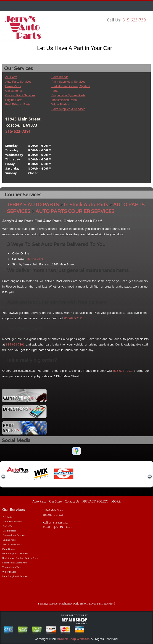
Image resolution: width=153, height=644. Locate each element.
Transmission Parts (64, 100)
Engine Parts (14, 100)
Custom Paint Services (20, 95)
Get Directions (63, 527)
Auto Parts (39, 501)
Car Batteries (14, 91)
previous (3, 477)
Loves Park (96, 603)
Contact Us (72, 501)
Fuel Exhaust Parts (18, 104)
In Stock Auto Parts (86, 205)
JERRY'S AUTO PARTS (33, 205)
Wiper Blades (60, 104)
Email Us (48, 527)
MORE (116, 501)
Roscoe (53, 603)
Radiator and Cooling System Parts (20, 558)
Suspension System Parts (68, 95)
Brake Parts (13, 86)
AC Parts (11, 77)
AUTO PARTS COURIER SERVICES (75, 211)
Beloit (84, 603)
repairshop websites (74, 621)
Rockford (109, 603)
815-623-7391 (135, 20)
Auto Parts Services (18, 82)
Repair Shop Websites (74, 639)
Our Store (55, 501)
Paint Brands (60, 77)
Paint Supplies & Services (68, 82)
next (150, 477)
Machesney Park (69, 603)
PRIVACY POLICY (95, 501)
